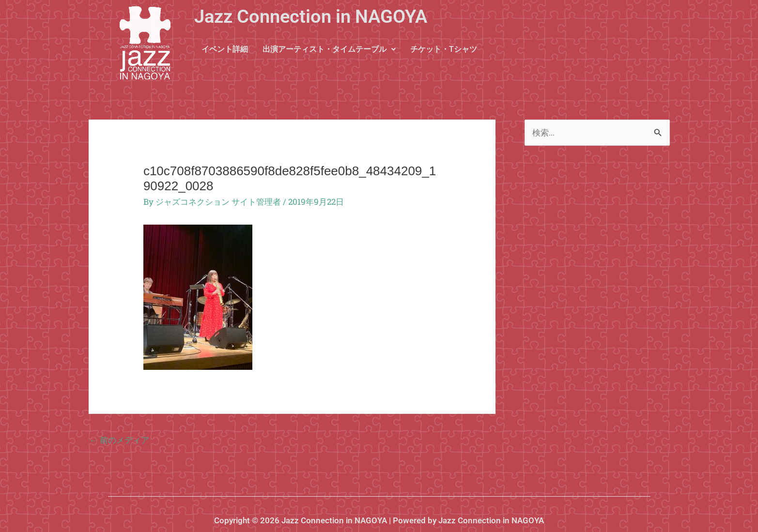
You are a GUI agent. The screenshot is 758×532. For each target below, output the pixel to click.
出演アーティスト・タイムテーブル (329, 49)
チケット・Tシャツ (444, 49)
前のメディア (119, 440)
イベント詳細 (225, 49)
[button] (329, 49)
